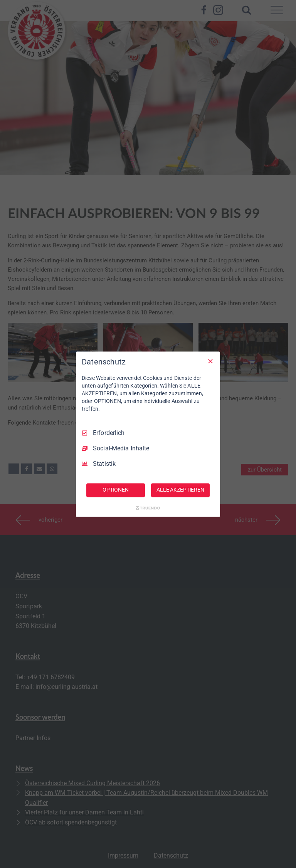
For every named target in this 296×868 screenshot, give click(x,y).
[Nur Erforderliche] (210, 361)
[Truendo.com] (148, 508)
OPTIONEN (116, 490)
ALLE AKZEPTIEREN (180, 490)
